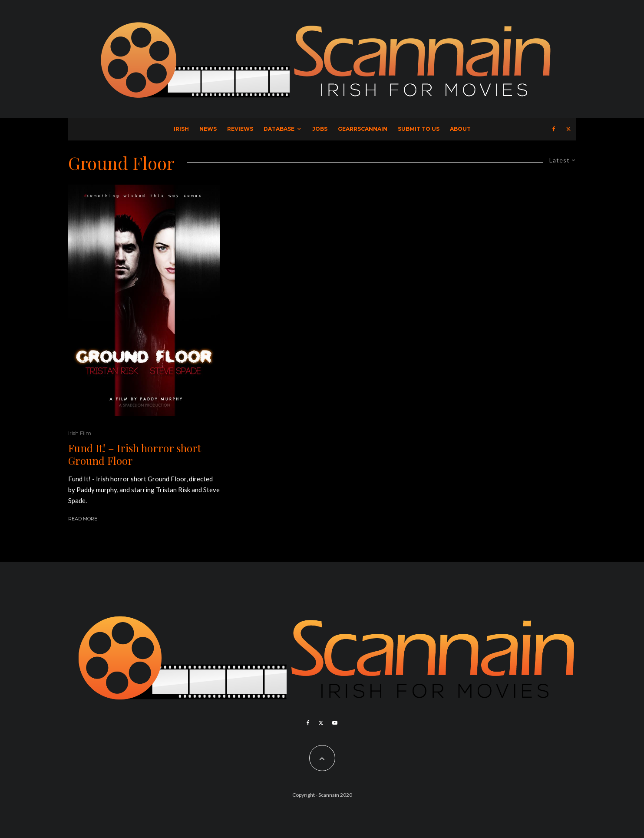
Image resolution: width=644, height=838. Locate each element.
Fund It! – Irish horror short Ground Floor (135, 454)
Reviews (240, 129)
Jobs (320, 129)
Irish (181, 129)
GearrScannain (363, 129)
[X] (568, 129)
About (460, 129)
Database (279, 129)
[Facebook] (554, 129)
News (208, 129)
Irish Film (80, 433)
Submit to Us (419, 129)
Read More (83, 519)
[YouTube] (335, 723)
